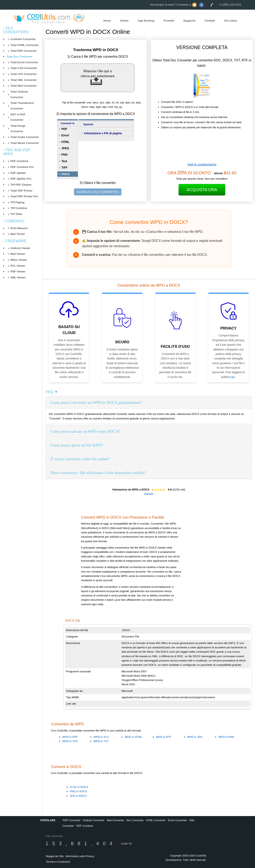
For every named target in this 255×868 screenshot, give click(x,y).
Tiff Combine (19, 208)
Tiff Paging (18, 202)
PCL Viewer (18, 266)
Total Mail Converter (23, 86)
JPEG (65, 148)
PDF (64, 129)
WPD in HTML (133, 737)
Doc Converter (135, 820)
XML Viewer (18, 277)
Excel (65, 135)
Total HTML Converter (25, 45)
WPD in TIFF (70, 741)
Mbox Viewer (19, 260)
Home (107, 21)
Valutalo (149, 494)
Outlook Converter (94, 820)
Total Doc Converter (19, 57)
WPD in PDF (70, 737)
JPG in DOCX (78, 796)
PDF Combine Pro (22, 167)
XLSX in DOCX (79, 787)
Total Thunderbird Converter (22, 106)
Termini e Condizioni (58, 862)
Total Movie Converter (25, 143)
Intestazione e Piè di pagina (103, 133)
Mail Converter (116, 820)
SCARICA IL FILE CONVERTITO (98, 192)
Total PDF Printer (22, 191)
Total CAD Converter (24, 68)
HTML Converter (156, 820)
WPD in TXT (101, 741)
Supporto (189, 21)
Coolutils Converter (23, 39)
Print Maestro (19, 228)
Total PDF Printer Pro (24, 196)
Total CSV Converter (24, 74)
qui (233, 377)
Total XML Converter (24, 80)
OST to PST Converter (18, 117)
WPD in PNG (226, 737)
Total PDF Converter (24, 51)
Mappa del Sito (55, 856)
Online (124, 21)
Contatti (210, 21)
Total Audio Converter (25, 137)
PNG (65, 155)
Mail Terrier (18, 234)
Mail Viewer (18, 254)
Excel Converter (177, 820)
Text (64, 161)
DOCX (66, 174)
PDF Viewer (18, 272)
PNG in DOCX (78, 791)
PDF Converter (72, 820)
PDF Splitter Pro (21, 179)
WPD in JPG (195, 737)
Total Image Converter (18, 129)
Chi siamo (231, 21)
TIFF (65, 168)
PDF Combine (19, 161)
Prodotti (169, 21)
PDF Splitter (18, 173)
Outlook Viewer (20, 248)
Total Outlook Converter (19, 94)
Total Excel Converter (24, 62)
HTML (65, 142)
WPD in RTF (164, 737)
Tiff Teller (17, 214)
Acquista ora (202, 190)
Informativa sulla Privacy (80, 856)
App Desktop (146, 21)
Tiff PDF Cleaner (21, 185)
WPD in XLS (101, 737)
